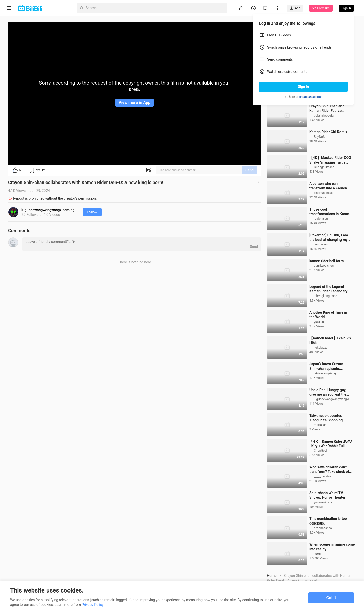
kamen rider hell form (326, 289)
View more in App (134, 102)
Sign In (303, 87)
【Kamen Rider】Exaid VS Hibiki (330, 369)
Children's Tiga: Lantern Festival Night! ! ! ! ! (328, 111)
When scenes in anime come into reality (332, 575)
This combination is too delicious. (328, 549)
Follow (92, 212)
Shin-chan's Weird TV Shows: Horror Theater (327, 523)
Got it (331, 598)
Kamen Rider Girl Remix (328, 160)
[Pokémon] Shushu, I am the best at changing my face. (329, 266)
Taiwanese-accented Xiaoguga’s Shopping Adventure (326, 446)
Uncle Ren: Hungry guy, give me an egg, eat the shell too (328, 420)
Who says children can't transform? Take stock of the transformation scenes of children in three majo (330, 498)
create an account (311, 97)
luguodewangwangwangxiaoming (48, 210)
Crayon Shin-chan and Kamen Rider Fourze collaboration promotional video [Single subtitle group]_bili (330, 137)
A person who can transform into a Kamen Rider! (328, 214)
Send (249, 170)
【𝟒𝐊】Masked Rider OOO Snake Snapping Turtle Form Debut (330, 188)
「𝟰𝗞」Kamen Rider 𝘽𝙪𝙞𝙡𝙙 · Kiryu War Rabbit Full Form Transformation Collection (330, 472)
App (295, 8)
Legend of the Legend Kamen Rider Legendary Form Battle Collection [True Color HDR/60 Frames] (328, 317)
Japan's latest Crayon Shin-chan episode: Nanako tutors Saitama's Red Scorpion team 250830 (329, 395)
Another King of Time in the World (328, 343)
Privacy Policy (93, 605)
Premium (321, 8)
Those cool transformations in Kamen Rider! (330, 240)
